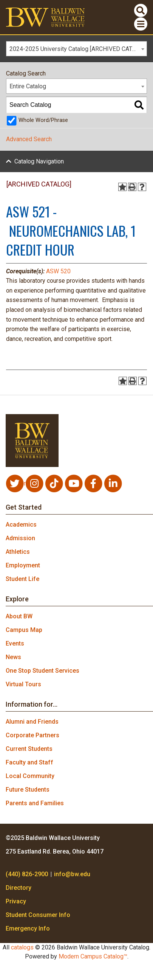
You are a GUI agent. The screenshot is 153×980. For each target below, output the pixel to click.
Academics (21, 525)
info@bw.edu (72, 874)
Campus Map (24, 630)
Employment (23, 565)
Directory (19, 888)
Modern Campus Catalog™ (93, 956)
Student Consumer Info (38, 915)
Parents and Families (35, 803)
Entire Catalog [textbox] (28, 86)
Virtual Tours (23, 684)
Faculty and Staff (29, 762)
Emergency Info (28, 928)
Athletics (18, 552)
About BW (19, 616)
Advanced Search (29, 139)
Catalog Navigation (39, 161)
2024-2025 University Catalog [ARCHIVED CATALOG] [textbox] (78, 49)
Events (15, 643)
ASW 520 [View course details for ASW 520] (58, 271)
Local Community (30, 776)
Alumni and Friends (32, 722)
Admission (20, 538)
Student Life (22, 579)
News (13, 657)
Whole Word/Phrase (43, 120)
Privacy (16, 901)
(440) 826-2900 (27, 874)
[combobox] (76, 49)
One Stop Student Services (42, 671)
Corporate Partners (32, 735)
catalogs (22, 947)
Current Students (29, 749)
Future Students (28, 790)
